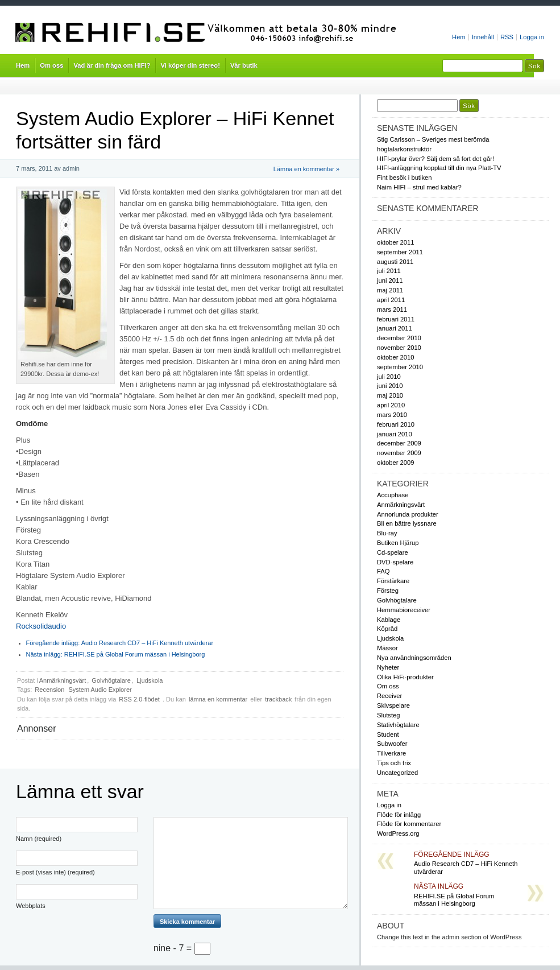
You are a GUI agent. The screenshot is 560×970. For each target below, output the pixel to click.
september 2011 (400, 252)
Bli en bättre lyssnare (407, 523)
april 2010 (391, 405)
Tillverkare (391, 753)
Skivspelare (393, 705)
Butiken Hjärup (398, 543)
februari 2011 (396, 319)
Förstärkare (393, 581)
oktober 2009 (395, 463)
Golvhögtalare (111, 680)
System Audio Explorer (100, 690)
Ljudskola (150, 680)
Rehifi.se (210, 33)
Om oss (51, 65)
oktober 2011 (395, 242)
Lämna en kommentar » (306, 169)
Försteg (388, 591)
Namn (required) (39, 839)
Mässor (387, 648)
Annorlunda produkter (408, 514)
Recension (49, 690)
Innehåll (483, 37)
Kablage (389, 620)
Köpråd (387, 629)
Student (388, 734)
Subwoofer (392, 744)
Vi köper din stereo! (190, 65)
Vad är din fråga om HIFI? (112, 65)
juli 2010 (389, 377)
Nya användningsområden (414, 658)
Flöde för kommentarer (409, 824)
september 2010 (400, 367)
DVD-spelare (395, 562)
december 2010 (399, 338)
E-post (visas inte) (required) (55, 872)
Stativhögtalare (398, 725)
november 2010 (399, 348)
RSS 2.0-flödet (140, 699)
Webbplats (31, 906)
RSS (507, 37)
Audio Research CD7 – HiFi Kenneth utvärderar (120, 643)
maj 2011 (390, 290)
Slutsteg (388, 715)
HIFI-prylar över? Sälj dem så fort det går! (435, 159)
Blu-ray (387, 533)
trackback (278, 699)
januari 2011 (395, 328)
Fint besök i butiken (405, 178)
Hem (459, 37)
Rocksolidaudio (41, 626)
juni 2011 (390, 280)
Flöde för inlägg (399, 815)
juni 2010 (390, 386)
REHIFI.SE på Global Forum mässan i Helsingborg (116, 654)
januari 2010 (395, 434)
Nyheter (388, 667)
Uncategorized (397, 773)
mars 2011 (392, 309)
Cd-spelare (393, 552)
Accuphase (393, 495)
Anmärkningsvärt (63, 680)
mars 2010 (392, 415)
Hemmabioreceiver (404, 610)
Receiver (389, 696)
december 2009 (399, 443)
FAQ (383, 571)
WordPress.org (398, 833)
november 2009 (399, 453)
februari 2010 (396, 424)
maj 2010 (390, 395)
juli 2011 (389, 271)
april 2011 (391, 300)
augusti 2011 (395, 262)
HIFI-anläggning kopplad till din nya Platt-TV (439, 168)
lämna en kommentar (218, 699)
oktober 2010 (395, 357)
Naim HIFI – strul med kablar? (419, 187)
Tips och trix (394, 763)
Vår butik (244, 65)
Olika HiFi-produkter (405, 677)
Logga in (532, 37)
